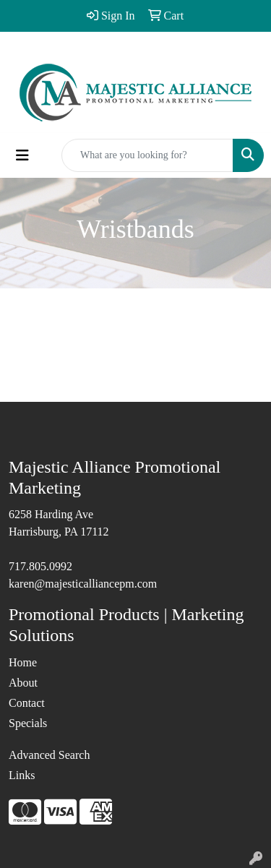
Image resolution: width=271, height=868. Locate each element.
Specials (28, 723)
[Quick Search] (147, 155)
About (23, 683)
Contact (27, 703)
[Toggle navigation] (22, 155)
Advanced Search (49, 755)
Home (23, 662)
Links (22, 775)
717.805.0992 (40, 566)
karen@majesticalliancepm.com (83, 584)
